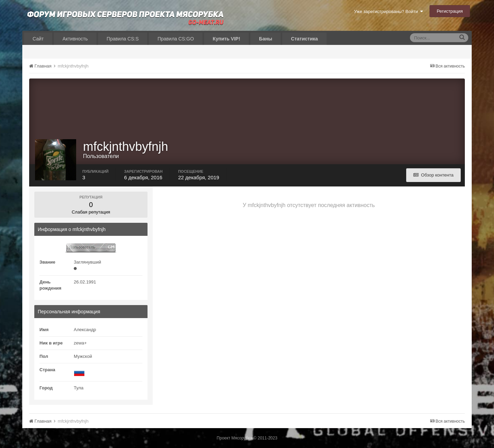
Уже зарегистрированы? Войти (389, 11)
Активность (75, 39)
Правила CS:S (123, 39)
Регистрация (450, 11)
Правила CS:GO (176, 39)
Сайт (38, 39)
